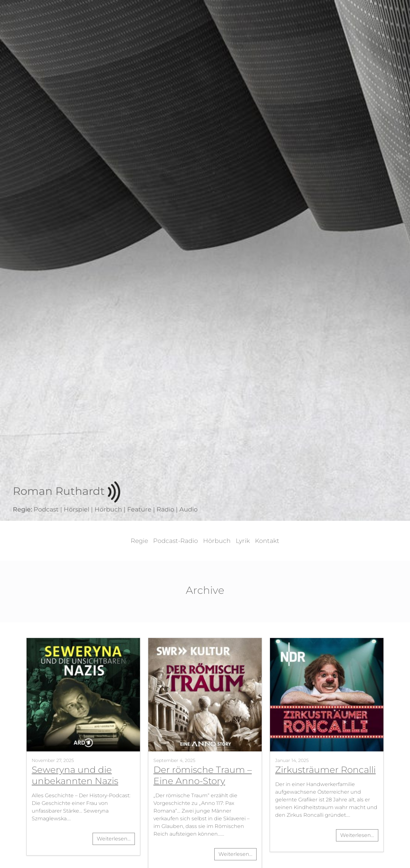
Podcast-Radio (176, 541)
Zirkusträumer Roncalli (325, 770)
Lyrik (243, 541)
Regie (139, 541)
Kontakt (267, 541)
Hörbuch (217, 541)
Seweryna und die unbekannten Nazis (75, 775)
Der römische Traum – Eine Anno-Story (203, 775)
